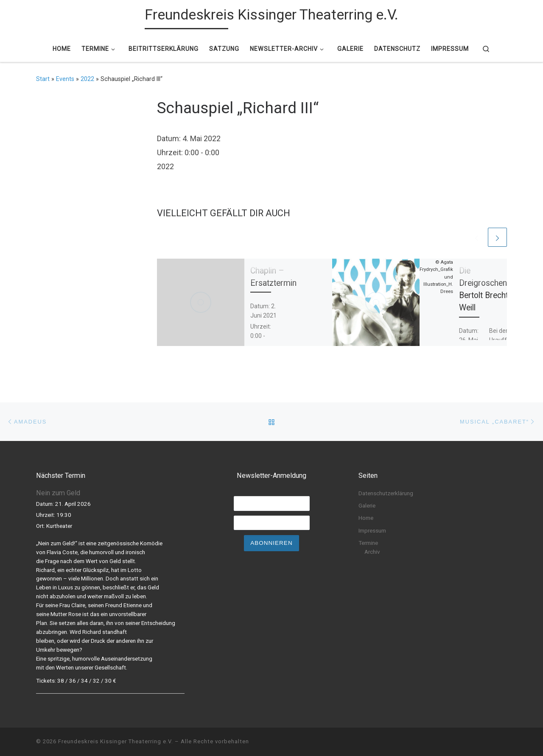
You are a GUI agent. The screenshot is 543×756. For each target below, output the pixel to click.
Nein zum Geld (58, 493)
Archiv (372, 552)
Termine (368, 543)
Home (366, 518)
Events (65, 79)
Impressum (372, 530)
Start (43, 79)
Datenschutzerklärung (386, 493)
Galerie (367, 505)
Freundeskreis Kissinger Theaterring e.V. (116, 741)
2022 (87, 79)
